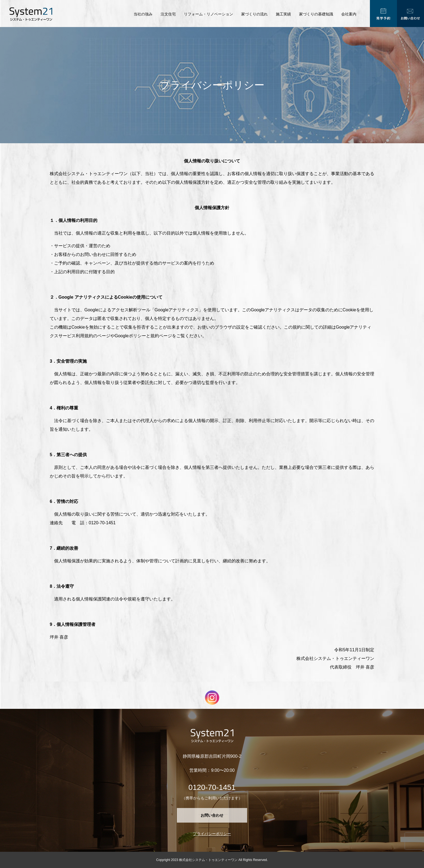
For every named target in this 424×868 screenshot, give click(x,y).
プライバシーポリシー (212, 834)
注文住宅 (168, 14)
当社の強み (143, 14)
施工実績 (283, 14)
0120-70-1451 (212, 787)
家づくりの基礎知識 (316, 14)
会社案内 (349, 14)
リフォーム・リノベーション (208, 14)
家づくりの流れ (254, 14)
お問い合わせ (212, 815)
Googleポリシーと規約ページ (143, 336)
